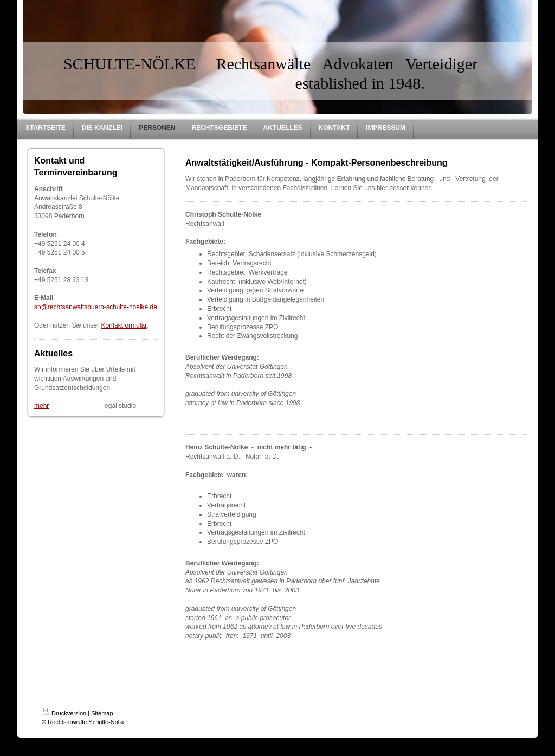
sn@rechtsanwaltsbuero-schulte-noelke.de (96, 307)
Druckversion (64, 713)
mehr (41, 406)
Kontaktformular (124, 325)
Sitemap (102, 713)
